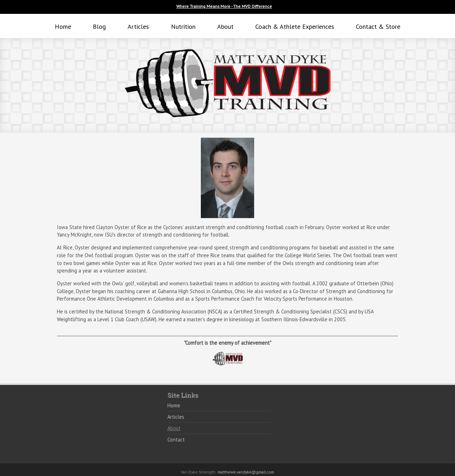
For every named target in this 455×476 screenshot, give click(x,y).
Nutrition (183, 27)
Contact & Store (378, 27)
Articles (138, 27)
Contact (176, 440)
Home (63, 27)
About (225, 27)
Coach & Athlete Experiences (295, 27)
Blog (99, 27)
